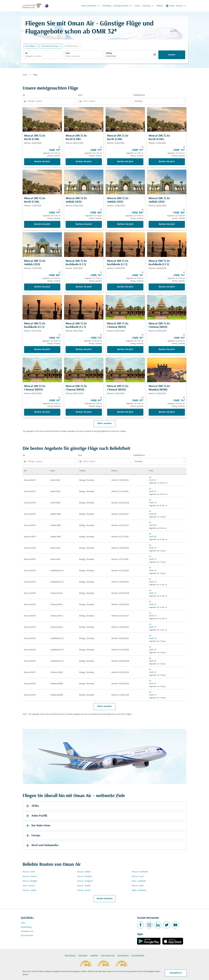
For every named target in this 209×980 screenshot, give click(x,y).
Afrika (32, 806)
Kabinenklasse (139, 95)
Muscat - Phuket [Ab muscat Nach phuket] (84, 886)
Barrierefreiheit (27, 936)
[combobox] (43, 56)
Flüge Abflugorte (123, 956)
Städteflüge (94, 956)
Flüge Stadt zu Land (108, 956)
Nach (68, 53)
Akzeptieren (176, 973)
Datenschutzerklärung (121, 972)
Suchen (172, 55)
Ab (26, 53)
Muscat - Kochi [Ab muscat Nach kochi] (29, 872)
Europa (33, 836)
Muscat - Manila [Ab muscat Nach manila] (84, 890)
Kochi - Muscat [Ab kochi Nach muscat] (29, 886)
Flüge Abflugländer (138, 956)
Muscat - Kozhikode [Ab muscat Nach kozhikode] (140, 872)
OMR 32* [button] (104, 32)
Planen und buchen (91, 6)
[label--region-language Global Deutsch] (176, 6)
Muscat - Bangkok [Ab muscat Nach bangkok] (30, 881)
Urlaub (137, 6)
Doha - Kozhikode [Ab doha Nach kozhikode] (139, 881)
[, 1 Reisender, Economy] (49, 46)
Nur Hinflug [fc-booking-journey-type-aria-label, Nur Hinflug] (30, 46)
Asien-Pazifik (36, 816)
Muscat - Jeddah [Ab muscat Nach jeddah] (84, 872)
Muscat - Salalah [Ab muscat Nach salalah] (29, 890)
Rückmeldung (26, 927)
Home (25, 75)
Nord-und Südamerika (42, 845)
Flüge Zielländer (70, 956)
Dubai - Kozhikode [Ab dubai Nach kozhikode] (139, 890)
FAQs (23, 923)
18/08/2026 (111, 56)
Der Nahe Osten (38, 826)
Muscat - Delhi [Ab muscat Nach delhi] (138, 886)
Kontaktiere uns (27, 931)
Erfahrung (149, 6)
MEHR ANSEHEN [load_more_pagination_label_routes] (105, 899)
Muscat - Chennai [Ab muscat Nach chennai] (30, 876)
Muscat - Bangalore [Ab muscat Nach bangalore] (85, 881)
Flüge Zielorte (83, 956)
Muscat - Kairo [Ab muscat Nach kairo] (138, 876)
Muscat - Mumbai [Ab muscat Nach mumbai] (84, 876)
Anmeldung (107, 6)
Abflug (109, 53)
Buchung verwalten (123, 6)
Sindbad (159, 6)
